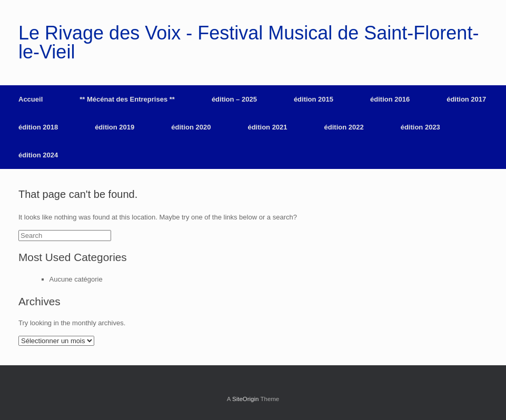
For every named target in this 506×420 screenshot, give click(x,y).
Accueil (31, 99)
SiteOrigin (246, 399)
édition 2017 (466, 99)
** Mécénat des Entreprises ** (127, 99)
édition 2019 (115, 127)
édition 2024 (38, 155)
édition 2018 (38, 127)
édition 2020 (191, 127)
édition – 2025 (234, 99)
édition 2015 (314, 99)
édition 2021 (267, 127)
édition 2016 (390, 99)
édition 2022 (344, 127)
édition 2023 (420, 127)
